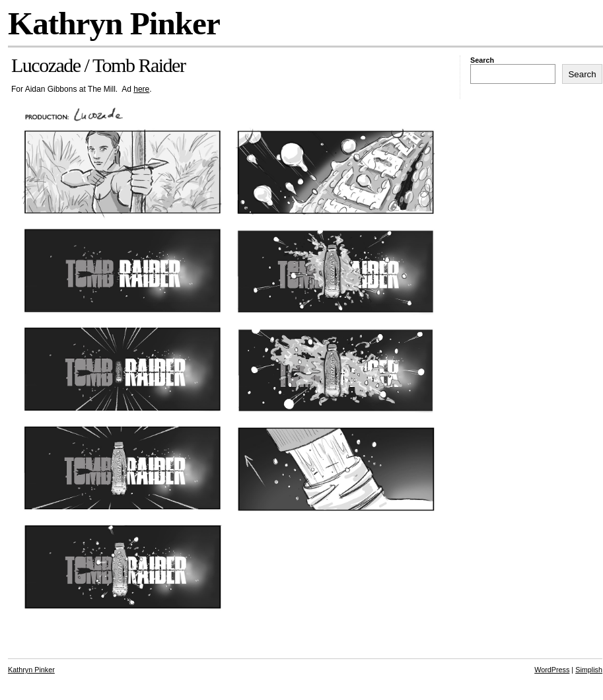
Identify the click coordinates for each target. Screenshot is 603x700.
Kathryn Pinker (114, 23)
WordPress (552, 670)
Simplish (589, 670)
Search (482, 60)
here (141, 89)
